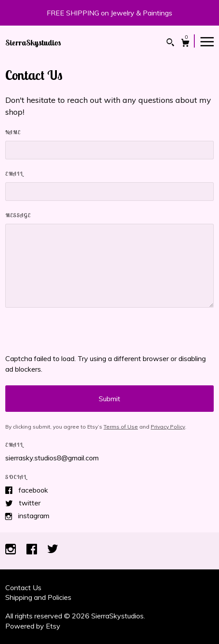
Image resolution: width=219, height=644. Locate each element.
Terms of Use (121, 427)
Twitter (30, 503)
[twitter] (53, 550)
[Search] (170, 43)
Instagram (34, 516)
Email (14, 174)
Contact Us (23, 588)
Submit (109, 399)
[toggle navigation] (207, 41)
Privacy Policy (168, 427)
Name (13, 132)
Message (18, 215)
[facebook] (33, 550)
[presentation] (72, 336)
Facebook (33, 490)
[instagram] (11, 550)
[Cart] (185, 44)
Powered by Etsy (33, 626)
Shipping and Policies (38, 597)
